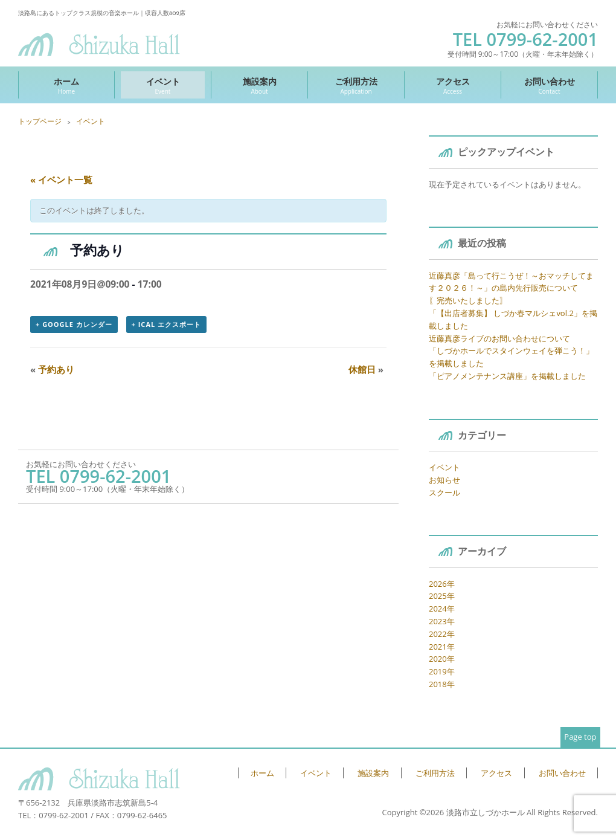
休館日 (366, 369)
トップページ (40, 121)
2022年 (442, 634)
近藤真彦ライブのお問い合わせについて (499, 338)
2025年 (442, 596)
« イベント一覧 (61, 179)
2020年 (442, 659)
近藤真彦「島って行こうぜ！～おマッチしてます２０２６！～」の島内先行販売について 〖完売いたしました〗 (511, 288)
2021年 (442, 647)
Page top (580, 737)
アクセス (453, 86)
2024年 (442, 609)
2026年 (442, 584)
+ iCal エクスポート (166, 324)
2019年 (442, 671)
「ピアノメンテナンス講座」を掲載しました (507, 376)
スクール (444, 493)
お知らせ (444, 480)
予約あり (52, 369)
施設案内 (259, 86)
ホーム (66, 86)
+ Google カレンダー (74, 324)
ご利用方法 (356, 86)
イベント (163, 86)
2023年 (442, 621)
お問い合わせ (549, 86)
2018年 (442, 684)
